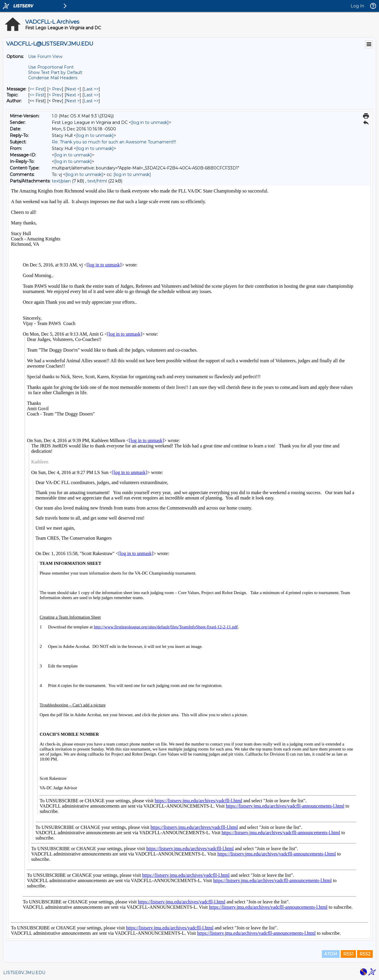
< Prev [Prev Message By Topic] (55, 95)
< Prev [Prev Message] (55, 89)
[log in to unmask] (150, 122)
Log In (357, 6)
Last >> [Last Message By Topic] (91, 95)
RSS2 (365, 954)
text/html (97, 181)
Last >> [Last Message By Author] (91, 101)
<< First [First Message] (37, 89)
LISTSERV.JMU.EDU (24, 973)
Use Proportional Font (51, 67)
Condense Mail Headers (53, 78)
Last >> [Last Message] (91, 89)
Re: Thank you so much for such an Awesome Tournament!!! (114, 142)
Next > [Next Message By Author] (73, 101)
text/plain (61, 181)
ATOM (331, 954)
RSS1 (348, 954)
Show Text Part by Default (55, 72)
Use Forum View (45, 56)
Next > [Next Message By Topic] (73, 95)
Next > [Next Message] (73, 89)
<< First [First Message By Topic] (37, 95)
